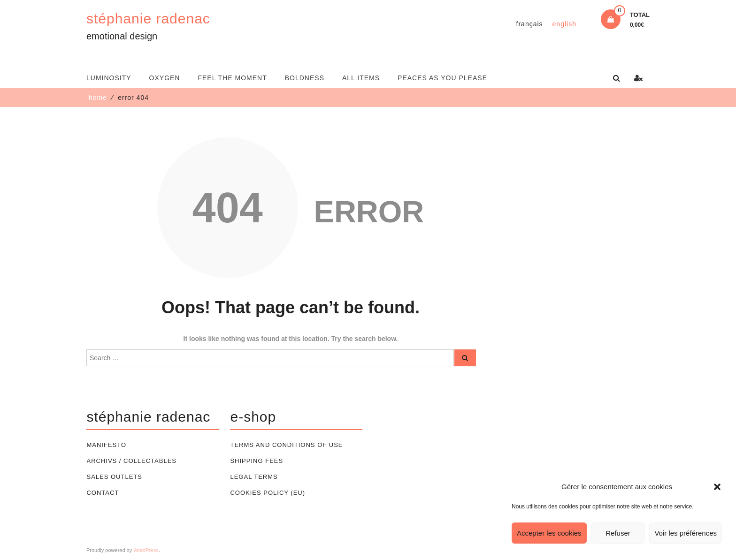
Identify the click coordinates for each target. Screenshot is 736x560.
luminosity (109, 78)
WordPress (146, 550)
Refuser (618, 533)
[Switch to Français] (529, 24)
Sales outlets (114, 477)
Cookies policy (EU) (268, 493)
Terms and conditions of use (286, 445)
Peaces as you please (442, 78)
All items (361, 78)
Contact (103, 493)
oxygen (165, 78)
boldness (305, 78)
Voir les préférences (686, 533)
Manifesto (106, 445)
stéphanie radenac (148, 19)
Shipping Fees (257, 461)
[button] (717, 487)
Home (98, 98)
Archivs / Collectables (131, 461)
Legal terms (254, 477)
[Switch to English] (564, 24)
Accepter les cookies (549, 533)
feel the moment (232, 78)
